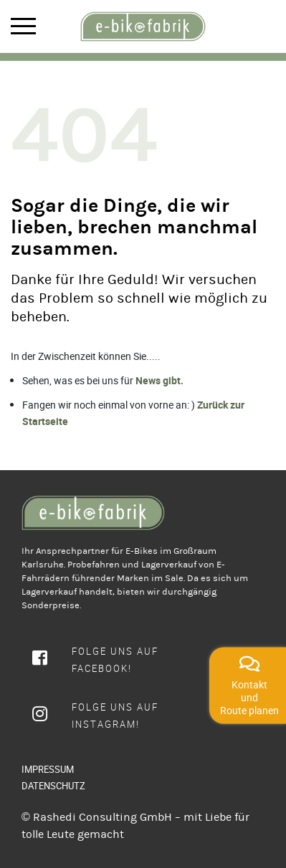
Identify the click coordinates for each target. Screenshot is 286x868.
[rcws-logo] (143, 26)
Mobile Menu (23, 26)
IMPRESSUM (48, 769)
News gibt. (159, 380)
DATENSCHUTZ (53, 786)
